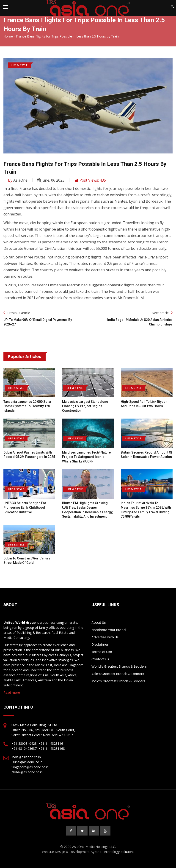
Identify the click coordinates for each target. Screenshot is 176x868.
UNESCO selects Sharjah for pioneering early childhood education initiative (25, 507)
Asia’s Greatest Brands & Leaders (118, 674)
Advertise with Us (105, 637)
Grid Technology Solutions (115, 852)
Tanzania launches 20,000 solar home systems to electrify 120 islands (27, 406)
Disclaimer (100, 645)
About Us (99, 623)
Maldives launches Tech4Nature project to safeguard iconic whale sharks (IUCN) (86, 457)
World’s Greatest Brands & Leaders (119, 666)
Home (8, 36)
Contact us (100, 659)
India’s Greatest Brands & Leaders (118, 681)
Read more (12, 692)
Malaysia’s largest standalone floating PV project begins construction (85, 406)
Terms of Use (102, 652)
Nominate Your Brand (109, 630)
